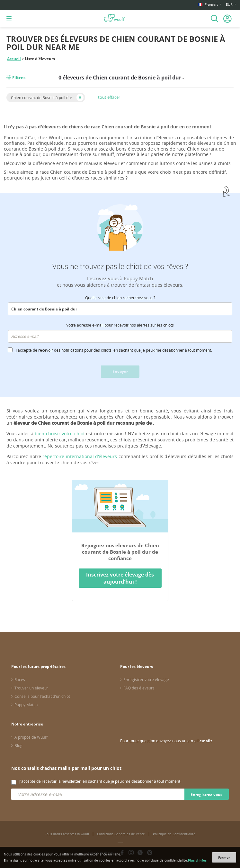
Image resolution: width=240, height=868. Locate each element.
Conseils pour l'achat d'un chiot (42, 696)
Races (20, 679)
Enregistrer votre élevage (146, 679)
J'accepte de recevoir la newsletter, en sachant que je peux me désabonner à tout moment (100, 781)
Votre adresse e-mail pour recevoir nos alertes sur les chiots (120, 325)
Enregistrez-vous (206, 794)
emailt (206, 741)
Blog (18, 745)
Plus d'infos (197, 860)
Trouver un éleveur (31, 688)
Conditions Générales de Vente (121, 834)
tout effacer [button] (109, 97)
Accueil (14, 59)
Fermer (224, 857)
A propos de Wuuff (31, 737)
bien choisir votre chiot (60, 434)
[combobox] (120, 309)
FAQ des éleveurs (139, 688)
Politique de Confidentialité (174, 834)
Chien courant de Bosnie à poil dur (42, 97)
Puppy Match (26, 705)
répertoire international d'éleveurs (80, 456)
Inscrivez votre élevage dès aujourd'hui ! (120, 578)
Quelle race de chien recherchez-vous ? (120, 298)
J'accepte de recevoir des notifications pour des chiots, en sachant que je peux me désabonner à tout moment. (114, 350)
